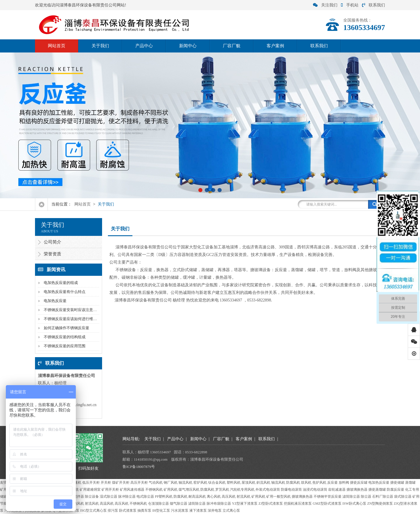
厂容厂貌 (232, 46)
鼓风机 (306, 483)
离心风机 (214, 497)
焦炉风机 (319, 483)
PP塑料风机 (164, 497)
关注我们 (325, 5)
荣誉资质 (52, 254)
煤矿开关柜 (121, 483)
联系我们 (373, 5)
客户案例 (275, 46)
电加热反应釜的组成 (61, 283)
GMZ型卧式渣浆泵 (327, 504)
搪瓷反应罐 (359, 483)
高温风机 (107, 504)
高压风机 (229, 497)
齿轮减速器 (337, 490)
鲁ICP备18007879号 (139, 467)
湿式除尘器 (108, 497)
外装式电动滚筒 (268, 490)
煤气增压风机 (189, 490)
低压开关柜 (91, 483)
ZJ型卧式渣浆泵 (271, 504)
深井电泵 (215, 511)
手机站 (350, 5)
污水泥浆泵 (180, 511)
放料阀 (344, 483)
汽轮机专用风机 (242, 490)
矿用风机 (171, 490)
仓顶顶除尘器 (158, 504)
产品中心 (144, 46)
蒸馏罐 (410, 483)
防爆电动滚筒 (291, 490)
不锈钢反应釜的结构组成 (65, 337)
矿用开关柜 (110, 490)
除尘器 (366, 497)
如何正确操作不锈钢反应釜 (66, 328)
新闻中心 (188, 46)
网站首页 (57, 46)
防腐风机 (293, 483)
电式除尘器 (145, 497)
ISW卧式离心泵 (354, 504)
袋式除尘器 (403, 497)
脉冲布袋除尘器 (219, 504)
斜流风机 (263, 483)
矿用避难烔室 (90, 490)
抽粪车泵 (144, 511)
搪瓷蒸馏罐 (377, 490)
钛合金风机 (217, 483)
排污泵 (113, 511)
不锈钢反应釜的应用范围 (65, 346)
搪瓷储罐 (397, 483)
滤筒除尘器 (351, 497)
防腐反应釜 (395, 490)
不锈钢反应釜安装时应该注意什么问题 (76, 310)
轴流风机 (185, 483)
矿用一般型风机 (279, 497)
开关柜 (106, 483)
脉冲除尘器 (127, 497)
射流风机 (244, 497)
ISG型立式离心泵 (93, 511)
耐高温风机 (197, 497)
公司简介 (52, 242)
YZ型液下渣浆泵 (245, 504)
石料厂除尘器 (383, 497)
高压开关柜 (139, 483)
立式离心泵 (231, 511)
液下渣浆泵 (198, 511)
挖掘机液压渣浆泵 (298, 504)
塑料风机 (234, 483)
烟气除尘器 (178, 504)
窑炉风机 (200, 483)
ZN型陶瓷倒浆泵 (380, 504)
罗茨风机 (222, 490)
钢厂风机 (171, 483)
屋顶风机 (249, 483)
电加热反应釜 (55, 301)
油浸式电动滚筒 (315, 490)
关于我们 (100, 46)
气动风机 (156, 483)
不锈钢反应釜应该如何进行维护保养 (74, 319)
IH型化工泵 (161, 511)
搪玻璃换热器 (357, 490)
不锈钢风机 (154, 490)
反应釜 (332, 483)
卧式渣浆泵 (128, 511)
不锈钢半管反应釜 (328, 497)
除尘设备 (92, 497)
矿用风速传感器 (132, 490)
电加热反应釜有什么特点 (65, 292)
